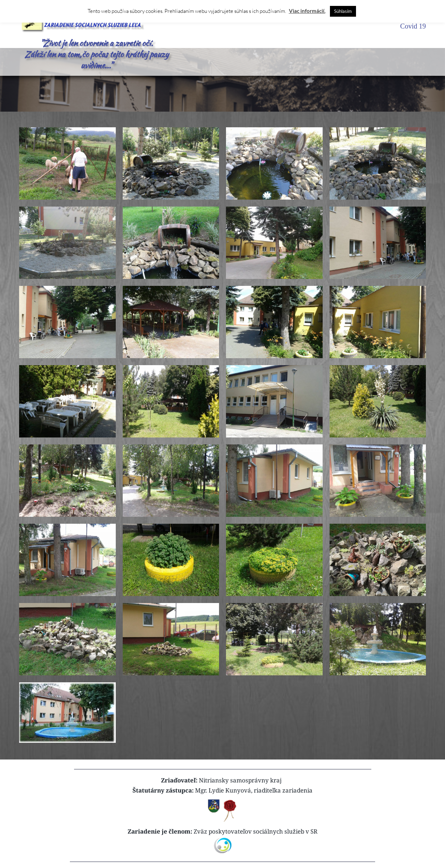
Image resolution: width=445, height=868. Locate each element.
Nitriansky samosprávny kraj (240, 780)
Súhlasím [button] (343, 11)
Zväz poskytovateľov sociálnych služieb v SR (256, 831)
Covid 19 (413, 26)
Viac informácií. (307, 11)
